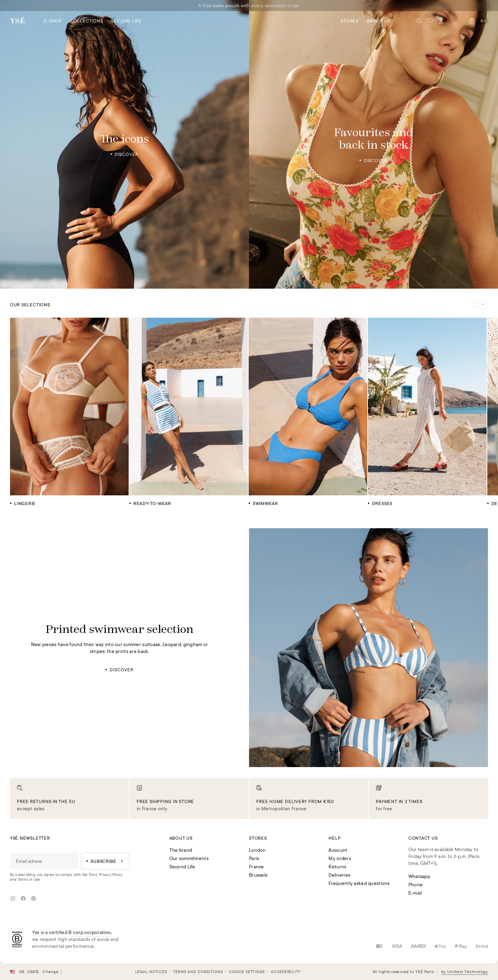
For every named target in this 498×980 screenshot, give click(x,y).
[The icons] (124, 144)
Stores (350, 21)
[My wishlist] (430, 21)
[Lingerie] (69, 412)
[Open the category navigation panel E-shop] (53, 21)
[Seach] (419, 21)
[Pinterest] (34, 898)
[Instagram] (13, 898)
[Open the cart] (477, 21)
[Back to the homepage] (17, 21)
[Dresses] (427, 412)
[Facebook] (23, 898)
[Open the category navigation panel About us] (379, 21)
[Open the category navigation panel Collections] (87, 21)
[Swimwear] (308, 412)
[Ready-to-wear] (189, 412)
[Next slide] (484, 305)
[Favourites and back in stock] (373, 144)
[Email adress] (44, 861)
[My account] (441, 21)
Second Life (126, 21)
